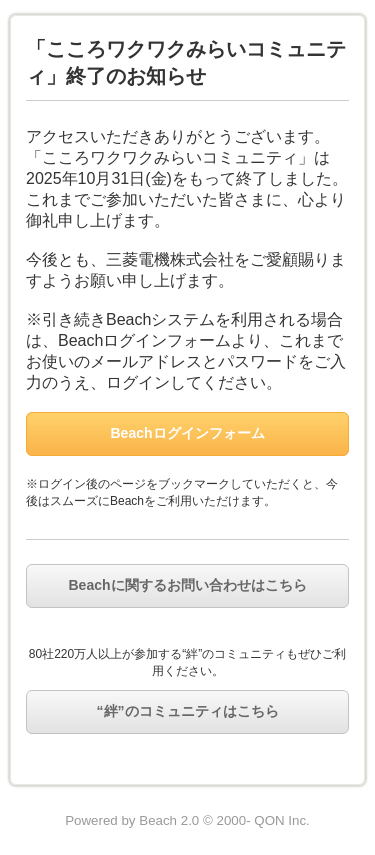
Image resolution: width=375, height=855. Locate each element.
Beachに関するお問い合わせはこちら (187, 585)
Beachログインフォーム (187, 433)
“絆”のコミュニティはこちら (188, 711)
